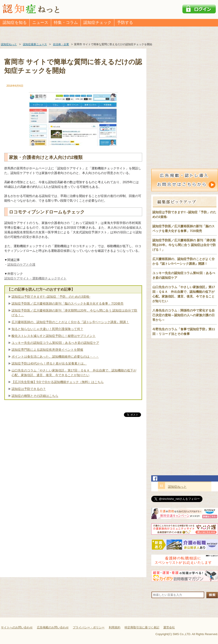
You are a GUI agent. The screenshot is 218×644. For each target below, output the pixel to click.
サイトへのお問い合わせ (17, 627)
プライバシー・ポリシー (89, 627)
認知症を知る (15, 23)
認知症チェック (97, 23)
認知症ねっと (177, 487)
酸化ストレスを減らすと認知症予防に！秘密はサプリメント (54, 336)
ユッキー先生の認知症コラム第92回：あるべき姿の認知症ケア (55, 343)
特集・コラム (66, 23)
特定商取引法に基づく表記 (142, 627)
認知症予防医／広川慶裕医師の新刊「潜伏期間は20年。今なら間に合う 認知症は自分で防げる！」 (74, 313)
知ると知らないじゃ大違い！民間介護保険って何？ (47, 329)
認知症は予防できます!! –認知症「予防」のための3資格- (51, 297)
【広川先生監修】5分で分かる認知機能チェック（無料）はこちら (58, 382)
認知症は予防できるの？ (29, 389)
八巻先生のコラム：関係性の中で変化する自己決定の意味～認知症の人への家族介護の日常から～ (184, 315)
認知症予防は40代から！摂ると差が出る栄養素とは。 (49, 363)
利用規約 (115, 627)
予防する (125, 23)
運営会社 (169, 627)
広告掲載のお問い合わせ (53, 627)
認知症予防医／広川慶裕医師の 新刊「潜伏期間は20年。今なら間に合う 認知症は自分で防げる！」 (184, 245)
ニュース (40, 23)
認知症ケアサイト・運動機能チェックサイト (35, 278)
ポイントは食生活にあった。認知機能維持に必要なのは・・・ (55, 357)
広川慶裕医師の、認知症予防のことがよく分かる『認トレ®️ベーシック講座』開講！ (70, 322)
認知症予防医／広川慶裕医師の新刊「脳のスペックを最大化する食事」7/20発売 (68, 304)
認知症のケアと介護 (21, 265)
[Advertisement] (73, 464)
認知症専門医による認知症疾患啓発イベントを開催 (47, 350)
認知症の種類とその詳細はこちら (35, 396)
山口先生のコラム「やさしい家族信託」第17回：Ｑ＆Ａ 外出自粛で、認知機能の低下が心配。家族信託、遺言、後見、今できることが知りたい (74, 373)
